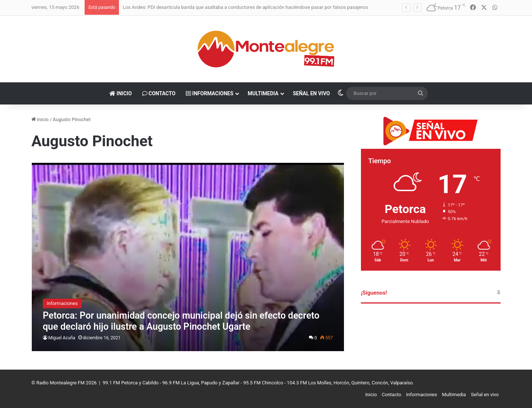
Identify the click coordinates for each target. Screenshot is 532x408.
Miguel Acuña (62, 338)
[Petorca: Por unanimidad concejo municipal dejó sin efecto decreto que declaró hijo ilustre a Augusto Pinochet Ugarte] (188, 257)
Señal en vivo (311, 93)
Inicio (120, 93)
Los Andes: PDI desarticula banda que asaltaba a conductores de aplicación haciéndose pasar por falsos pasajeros (245, 7)
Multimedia (263, 93)
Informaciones (210, 93)
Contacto (159, 93)
